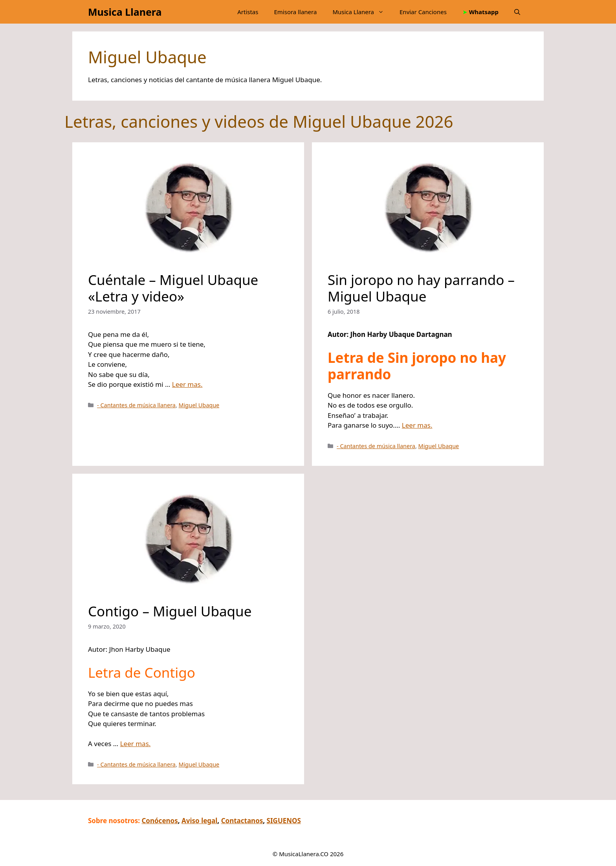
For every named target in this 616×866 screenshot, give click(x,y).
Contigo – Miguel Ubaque (170, 611)
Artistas (248, 12)
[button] (517, 12)
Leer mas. (187, 384)
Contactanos (242, 821)
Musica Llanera (125, 12)
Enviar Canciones (423, 12)
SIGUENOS (284, 821)
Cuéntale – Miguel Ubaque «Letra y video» (173, 288)
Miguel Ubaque (199, 405)
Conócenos (159, 821)
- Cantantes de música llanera (136, 405)
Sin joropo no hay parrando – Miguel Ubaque (421, 288)
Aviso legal (199, 821)
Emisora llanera (295, 12)
